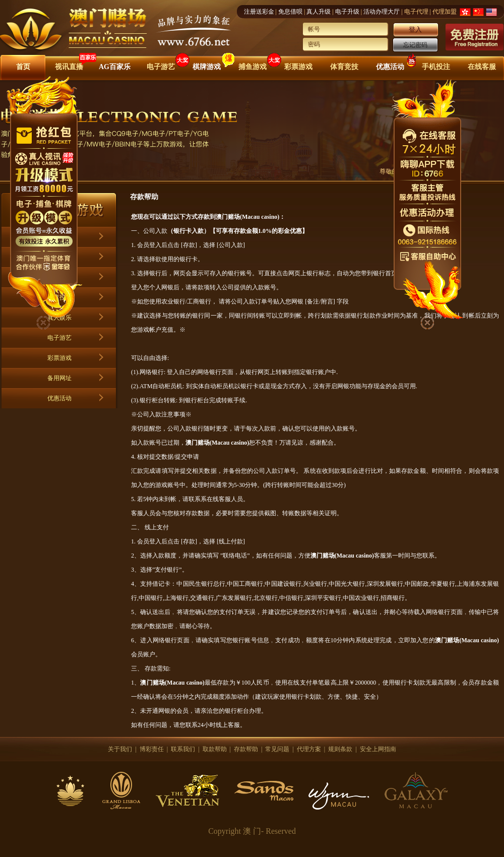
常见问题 (277, 749)
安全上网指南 (378, 749)
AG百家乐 (115, 67)
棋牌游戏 (207, 67)
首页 (23, 67)
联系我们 (183, 749)
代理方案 (309, 749)
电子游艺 (161, 67)
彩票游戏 (298, 67)
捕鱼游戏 (253, 67)
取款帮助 (215, 749)
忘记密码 (415, 45)
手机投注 (436, 67)
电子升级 (347, 12)
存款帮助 (246, 749)
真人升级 (319, 12)
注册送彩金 (259, 12)
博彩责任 (152, 749)
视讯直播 (69, 67)
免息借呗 (290, 12)
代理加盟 (445, 12)
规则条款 (340, 749)
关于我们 (120, 749)
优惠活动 (390, 67)
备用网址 (59, 378)
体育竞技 (344, 67)
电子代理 (416, 12)
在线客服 (482, 67)
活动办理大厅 (382, 12)
